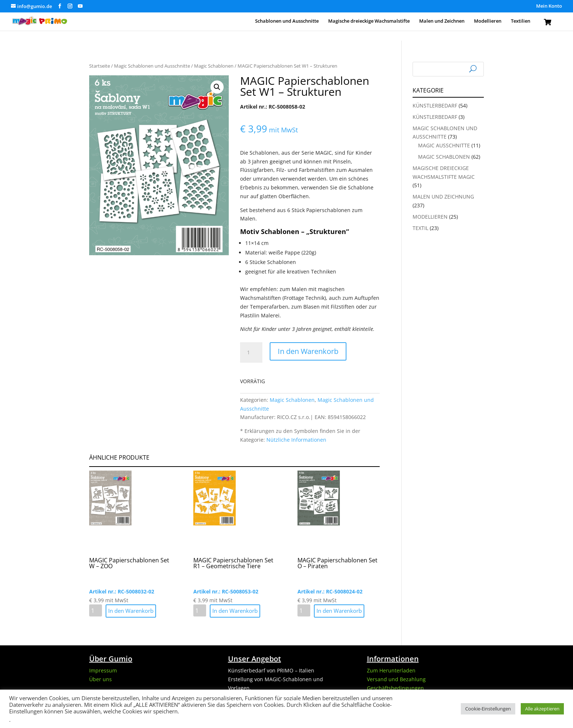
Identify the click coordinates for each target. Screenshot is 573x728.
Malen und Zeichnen (442, 21)
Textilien (521, 21)
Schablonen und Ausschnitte (287, 21)
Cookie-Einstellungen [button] (488, 709)
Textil (420, 228)
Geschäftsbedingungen (395, 688)
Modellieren (488, 21)
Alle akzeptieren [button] (542, 709)
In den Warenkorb (308, 351)
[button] (217, 87)
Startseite (100, 66)
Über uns (100, 679)
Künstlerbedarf (435, 105)
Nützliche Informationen (296, 440)
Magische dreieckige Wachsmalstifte (369, 21)
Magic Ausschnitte (444, 145)
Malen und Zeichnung (443, 197)
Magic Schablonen (214, 66)
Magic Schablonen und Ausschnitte (152, 66)
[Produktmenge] (251, 352)
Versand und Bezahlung (396, 679)
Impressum (103, 670)
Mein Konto (549, 6)
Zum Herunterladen (391, 670)
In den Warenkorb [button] (131, 611)
